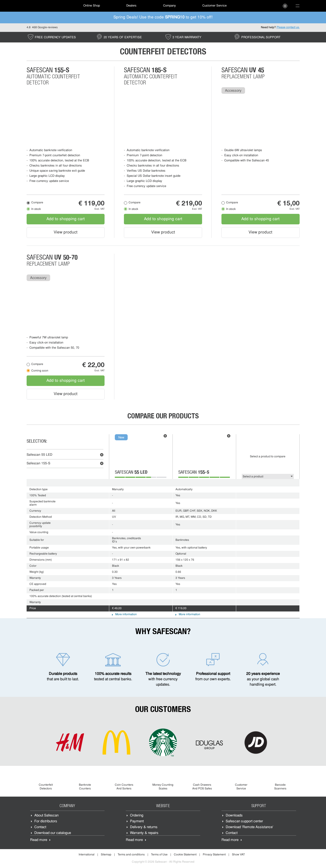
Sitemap (106, 855)
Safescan (39, 455)
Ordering (137, 816)
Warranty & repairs (144, 833)
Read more (39, 840)
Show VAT (238, 855)
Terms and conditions (131, 855)
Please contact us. (288, 28)
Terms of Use (159, 855)
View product (66, 232)
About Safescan (46, 816)
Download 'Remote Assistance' (249, 827)
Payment (137, 821)
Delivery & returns (144, 827)
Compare (37, 203)
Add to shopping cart (66, 219)
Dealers (131, 6)
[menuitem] (43, 6)
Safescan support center (244, 821)
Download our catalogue (53, 833)
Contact (40, 827)
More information (126, 615)
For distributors (46, 821)
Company (170, 6)
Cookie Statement (185, 855)
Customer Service (214, 6)
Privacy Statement (214, 855)
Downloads (234, 816)
